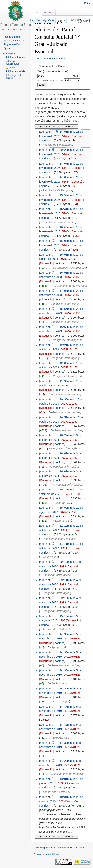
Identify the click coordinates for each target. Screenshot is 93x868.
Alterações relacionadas (13, 63)
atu (42, 150)
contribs (44, 140)
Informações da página (14, 77)
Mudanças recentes (14, 41)
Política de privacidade (45, 848)
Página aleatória (12, 44)
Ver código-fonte (45, 20)
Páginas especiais (16, 71)
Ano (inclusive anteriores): (53, 71)
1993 (64, 530)
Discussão (78, 136)
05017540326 (72, 639)
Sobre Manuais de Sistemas (71, 848)
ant (48, 132)
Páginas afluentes (15, 57)
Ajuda (86, 21)
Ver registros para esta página (52, 58)
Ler (32, 20)
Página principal (12, 37)
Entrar (87, 3)
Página (36, 13)
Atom (12, 68)
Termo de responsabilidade (47, 854)
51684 (66, 136)
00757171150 (68, 259)
